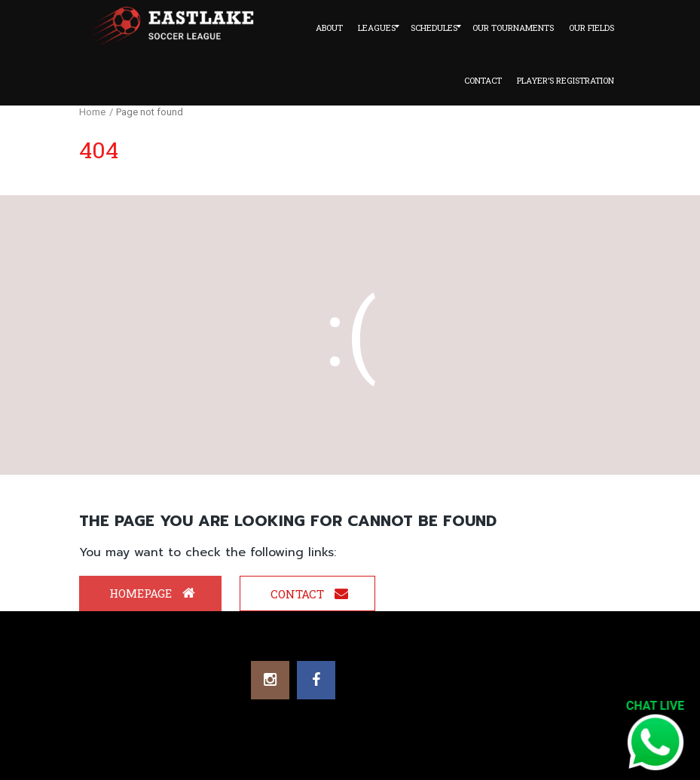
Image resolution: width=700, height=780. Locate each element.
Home (92, 112)
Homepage (152, 593)
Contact (309, 594)
